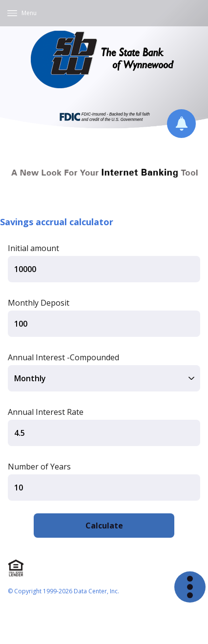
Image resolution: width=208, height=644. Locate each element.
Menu (29, 13)
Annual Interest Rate (46, 412)
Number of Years (39, 467)
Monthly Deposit (39, 303)
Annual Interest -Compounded (63, 357)
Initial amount (33, 248)
